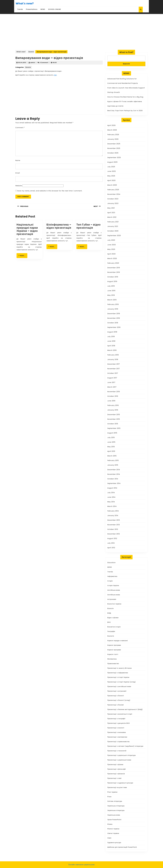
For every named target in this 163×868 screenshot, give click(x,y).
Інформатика (112, 576)
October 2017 (113, 373)
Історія (110, 581)
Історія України (113, 586)
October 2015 (113, 424)
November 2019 (114, 272)
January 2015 (113, 465)
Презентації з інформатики (118, 673)
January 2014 (113, 516)
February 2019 (113, 304)
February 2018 (113, 355)
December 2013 (114, 520)
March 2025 (112, 185)
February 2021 (113, 222)
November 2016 (114, 392)
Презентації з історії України (118, 677)
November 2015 (114, 419)
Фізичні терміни (113, 829)
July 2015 (111, 437)
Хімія (109, 838)
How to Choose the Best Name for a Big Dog (125, 97)
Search (126, 64)
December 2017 (114, 364)
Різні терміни (112, 792)
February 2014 (113, 511)
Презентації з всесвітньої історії (120, 714)
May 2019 (111, 295)
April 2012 (111, 548)
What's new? (25, 3)
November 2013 (114, 525)
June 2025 (112, 171)
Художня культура (114, 843)
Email (18, 173)
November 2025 (114, 148)
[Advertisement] (81, 30)
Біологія (31, 52)
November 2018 (114, 318)
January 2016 (113, 410)
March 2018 (112, 350)
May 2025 (111, 176)
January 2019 (113, 309)
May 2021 (111, 208)
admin (33, 63)
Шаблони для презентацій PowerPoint (122, 847)
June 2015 (111, 442)
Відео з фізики (113, 618)
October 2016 (113, 396)
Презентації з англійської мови (119, 686)
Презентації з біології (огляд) (119, 700)
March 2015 (112, 456)
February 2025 (113, 190)
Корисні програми (114, 645)
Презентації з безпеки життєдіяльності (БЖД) (125, 709)
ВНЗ (109, 622)
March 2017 (112, 387)
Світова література (115, 801)
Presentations (32, 9)
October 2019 (113, 277)
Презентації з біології (116, 696)
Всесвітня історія (114, 627)
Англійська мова (114, 590)
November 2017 (114, 369)
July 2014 (111, 493)
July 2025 (111, 167)
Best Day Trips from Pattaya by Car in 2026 (125, 111)
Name (18, 160)
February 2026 (113, 135)
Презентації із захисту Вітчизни (119, 668)
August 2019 (112, 281)
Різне (109, 797)
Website (19, 186)
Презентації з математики (117, 737)
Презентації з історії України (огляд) (122, 682)
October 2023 (113, 199)
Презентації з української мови (119, 760)
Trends (20, 9)
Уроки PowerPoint (114, 820)
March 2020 (112, 258)
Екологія (111, 636)
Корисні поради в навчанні (118, 641)
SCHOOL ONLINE (55, 9)
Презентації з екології (116, 728)
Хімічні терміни (113, 833)
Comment (20, 128)
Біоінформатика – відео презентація (59, 226)
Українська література (116, 806)
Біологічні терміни (114, 604)
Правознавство (113, 664)
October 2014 (113, 479)
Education (111, 563)
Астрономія (112, 599)
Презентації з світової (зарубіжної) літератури (125, 746)
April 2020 (111, 254)
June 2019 (111, 291)
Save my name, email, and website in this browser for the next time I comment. (50, 191)
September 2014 (114, 483)
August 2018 (112, 332)
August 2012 (112, 538)
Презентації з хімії (114, 778)
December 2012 (114, 534)
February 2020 (113, 263)
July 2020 (111, 240)
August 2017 (112, 378)
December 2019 (114, 268)
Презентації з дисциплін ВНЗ (119, 723)
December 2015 (114, 415)
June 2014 (111, 497)
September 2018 (114, 327)
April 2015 (111, 451)
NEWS (43, 9)
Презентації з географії (116, 719)
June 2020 (112, 245)
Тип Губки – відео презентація (89, 226)
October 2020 (113, 231)
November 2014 (114, 474)
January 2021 (113, 226)
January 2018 (113, 359)
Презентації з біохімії (116, 705)
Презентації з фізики (115, 765)
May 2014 (111, 502)
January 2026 (113, 139)
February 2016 (113, 405)
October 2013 (113, 529)
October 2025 (113, 153)
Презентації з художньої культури (120, 783)
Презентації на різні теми (117, 787)
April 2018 (111, 346)
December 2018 (114, 314)
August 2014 (112, 488)
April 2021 (111, 213)
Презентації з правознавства (118, 742)
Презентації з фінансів (116, 774)
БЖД (109, 613)
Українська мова (114, 815)
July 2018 (111, 337)
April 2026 (111, 125)
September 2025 (114, 158)
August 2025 (112, 162)
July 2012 (111, 543)
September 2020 (114, 236)
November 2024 (114, 194)
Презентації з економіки (117, 732)
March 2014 (112, 506)
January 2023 (113, 203)
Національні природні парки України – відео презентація (27, 229)
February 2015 (113, 460)
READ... (23, 256)
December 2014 (114, 470)
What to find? (126, 52)
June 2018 (111, 341)
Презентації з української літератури (122, 755)
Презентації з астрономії (117, 691)
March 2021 (112, 217)
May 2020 (111, 249)
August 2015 (112, 433)
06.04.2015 (22, 63)
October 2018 (113, 323)
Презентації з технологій (117, 751)
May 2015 (111, 447)
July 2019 (111, 286)
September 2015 (114, 428)
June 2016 (111, 401)
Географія (111, 631)
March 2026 (112, 130)
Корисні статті (113, 654)
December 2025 (114, 144)
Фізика (110, 824)
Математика (112, 659)
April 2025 (111, 180)
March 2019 (112, 300)
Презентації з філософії (117, 769)
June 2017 (111, 382)
